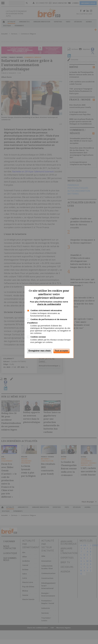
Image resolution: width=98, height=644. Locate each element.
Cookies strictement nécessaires (46, 310)
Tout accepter (61, 351)
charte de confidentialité (49, 304)
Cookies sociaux (38, 337)
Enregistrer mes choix (40, 351)
